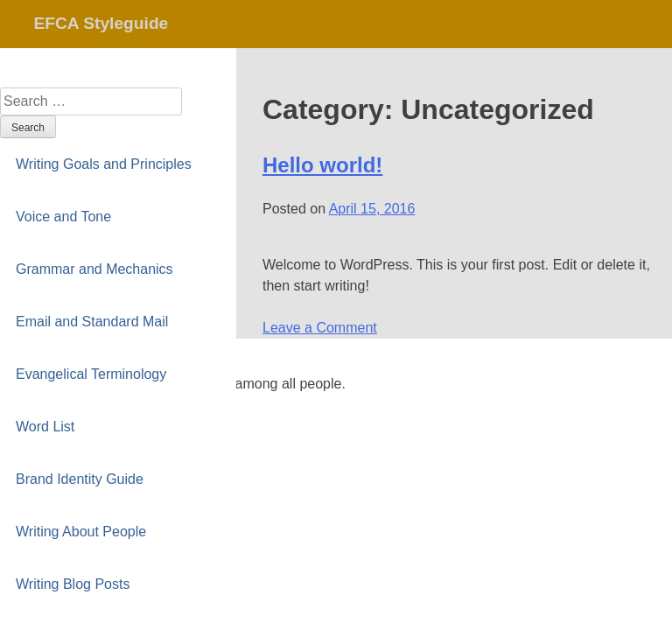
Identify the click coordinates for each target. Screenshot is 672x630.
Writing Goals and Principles (104, 164)
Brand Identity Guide (80, 479)
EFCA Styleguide (101, 23)
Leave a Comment (320, 328)
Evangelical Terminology (91, 374)
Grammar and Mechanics (94, 269)
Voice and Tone (63, 217)
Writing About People (81, 532)
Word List (45, 427)
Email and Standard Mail (92, 322)
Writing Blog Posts (73, 584)
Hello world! (322, 165)
